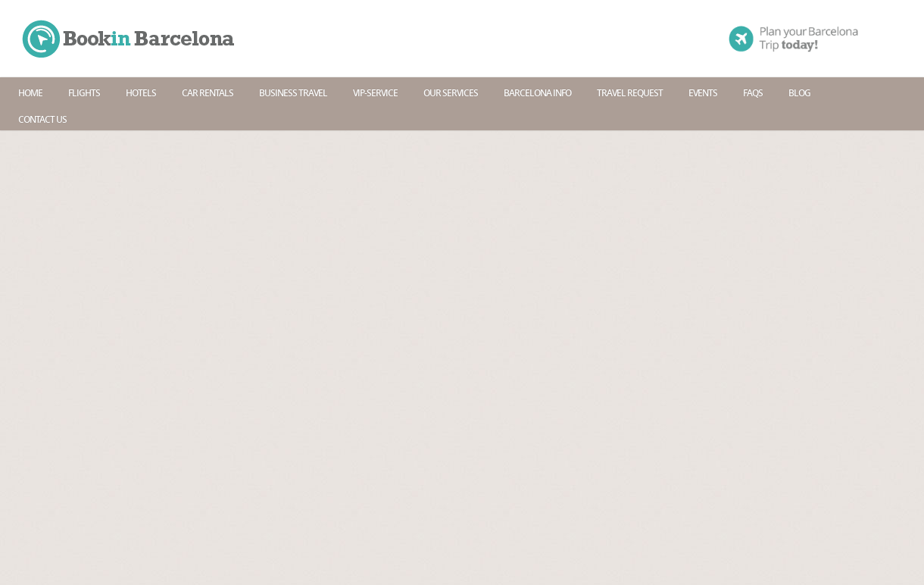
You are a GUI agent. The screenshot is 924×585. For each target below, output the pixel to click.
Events (703, 93)
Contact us (42, 119)
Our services (451, 93)
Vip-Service (375, 93)
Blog (799, 93)
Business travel (293, 93)
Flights (84, 93)
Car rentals (208, 93)
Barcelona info (537, 93)
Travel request (630, 93)
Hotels (141, 93)
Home (30, 93)
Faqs (753, 93)
